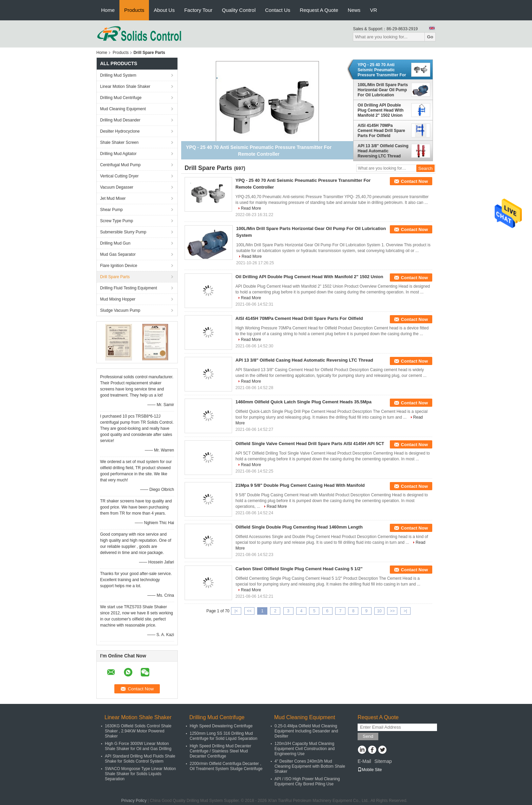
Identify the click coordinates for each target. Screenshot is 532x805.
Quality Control (239, 10)
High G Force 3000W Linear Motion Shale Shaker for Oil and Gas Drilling (138, 746)
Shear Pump (111, 210)
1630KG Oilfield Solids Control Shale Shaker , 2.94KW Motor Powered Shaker (138, 731)
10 (379, 611)
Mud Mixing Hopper (118, 299)
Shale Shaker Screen (119, 142)
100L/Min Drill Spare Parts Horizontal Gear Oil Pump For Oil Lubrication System (383, 90)
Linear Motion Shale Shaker (125, 87)
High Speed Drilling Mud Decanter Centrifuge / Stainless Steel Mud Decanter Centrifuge (220, 751)
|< (236, 611)
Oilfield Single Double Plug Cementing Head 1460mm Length (299, 527)
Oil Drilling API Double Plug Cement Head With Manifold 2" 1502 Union (381, 110)
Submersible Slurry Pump (123, 232)
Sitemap (383, 761)
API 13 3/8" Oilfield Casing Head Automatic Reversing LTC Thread (383, 151)
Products (134, 10)
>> (392, 611)
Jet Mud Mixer (113, 198)
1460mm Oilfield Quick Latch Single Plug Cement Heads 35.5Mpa (303, 402)
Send (368, 736)
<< (249, 611)
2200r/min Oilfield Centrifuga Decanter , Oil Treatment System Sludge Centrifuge (226, 766)
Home (108, 10)
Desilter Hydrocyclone (120, 131)
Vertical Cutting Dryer (119, 176)
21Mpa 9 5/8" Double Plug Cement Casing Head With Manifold (300, 485)
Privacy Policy (134, 801)
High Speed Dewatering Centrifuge (221, 726)
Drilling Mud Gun (115, 243)
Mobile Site (370, 770)
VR (373, 10)
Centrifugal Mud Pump (120, 165)
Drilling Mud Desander (120, 120)
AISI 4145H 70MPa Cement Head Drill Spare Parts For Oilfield (381, 131)
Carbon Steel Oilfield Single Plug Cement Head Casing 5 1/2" (299, 569)
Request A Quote (319, 10)
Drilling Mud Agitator (118, 154)
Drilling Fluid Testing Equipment (129, 288)
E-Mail (364, 761)
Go (430, 37)
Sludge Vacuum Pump (120, 310)
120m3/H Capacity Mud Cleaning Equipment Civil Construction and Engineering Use (305, 749)
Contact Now (414, 181)
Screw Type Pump (117, 221)
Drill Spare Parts (115, 277)
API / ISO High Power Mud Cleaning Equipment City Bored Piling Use (307, 781)
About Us (164, 10)
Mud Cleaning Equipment (123, 109)
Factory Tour (198, 10)
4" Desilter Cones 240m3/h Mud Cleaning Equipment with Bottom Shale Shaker (310, 766)
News (354, 10)
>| (405, 611)
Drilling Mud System (118, 75)
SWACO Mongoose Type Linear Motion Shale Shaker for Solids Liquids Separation (140, 774)
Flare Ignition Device (119, 266)
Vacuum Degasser (117, 187)
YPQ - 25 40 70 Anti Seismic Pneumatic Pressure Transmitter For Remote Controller (382, 70)
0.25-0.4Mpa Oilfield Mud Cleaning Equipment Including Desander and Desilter (306, 731)
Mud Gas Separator (118, 254)
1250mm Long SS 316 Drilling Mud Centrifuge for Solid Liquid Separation (223, 736)
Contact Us (278, 10)
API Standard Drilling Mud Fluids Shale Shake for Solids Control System (140, 759)
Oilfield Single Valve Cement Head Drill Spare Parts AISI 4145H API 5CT (310, 444)
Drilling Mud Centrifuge (121, 98)
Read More (251, 208)
